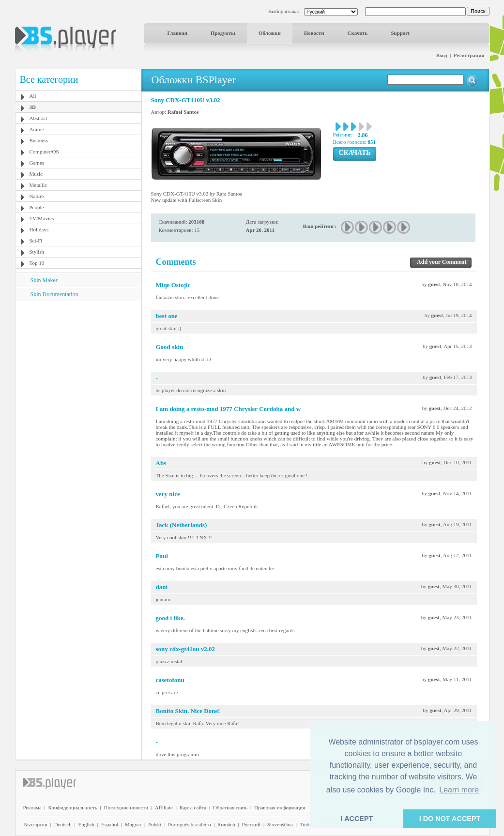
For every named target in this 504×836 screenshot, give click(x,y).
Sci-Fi (36, 241)
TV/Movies (42, 218)
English (86, 824)
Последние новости (126, 807)
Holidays (39, 229)
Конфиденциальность (73, 807)
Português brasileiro (189, 824)
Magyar (133, 824)
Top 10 (37, 263)
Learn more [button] (459, 790)
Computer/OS (44, 152)
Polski (155, 824)
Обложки (270, 33)
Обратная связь (230, 807)
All (33, 96)
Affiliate (164, 807)
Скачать (358, 33)
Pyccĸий (251, 824)
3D (33, 107)
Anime (37, 129)
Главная (177, 33)
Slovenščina (280, 824)
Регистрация (469, 55)
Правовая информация (280, 807)
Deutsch (63, 824)
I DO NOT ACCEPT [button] (450, 819)
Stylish (37, 252)
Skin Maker (44, 280)
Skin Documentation (54, 294)
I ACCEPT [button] (357, 819)
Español (110, 824)
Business (39, 140)
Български (36, 824)
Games (37, 163)
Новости (314, 33)
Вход (442, 55)
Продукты (223, 33)
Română (226, 824)
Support (400, 33)
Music (36, 174)
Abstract (38, 118)
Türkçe (307, 824)
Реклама (32, 807)
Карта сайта (193, 807)
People (37, 207)
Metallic (38, 185)
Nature (37, 196)
